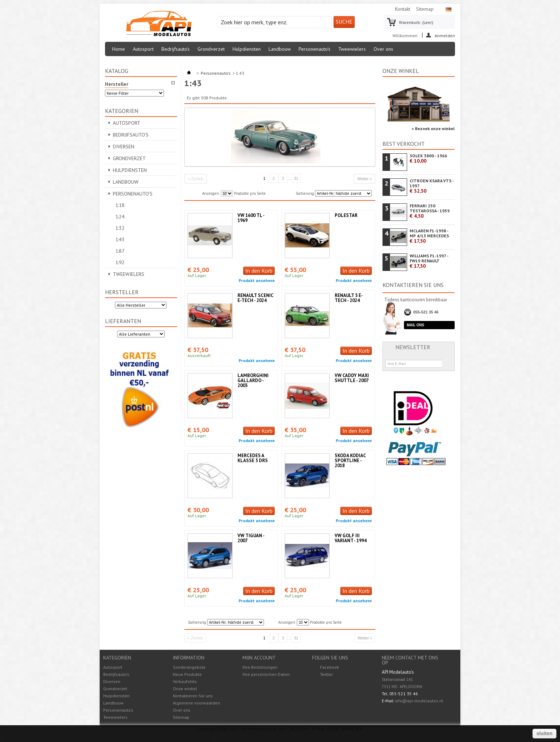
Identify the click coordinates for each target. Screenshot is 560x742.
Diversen (124, 147)
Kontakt (403, 9)
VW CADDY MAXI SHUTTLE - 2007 (352, 378)
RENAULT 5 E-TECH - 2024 (349, 298)
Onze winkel (401, 71)
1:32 (120, 228)
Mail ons (416, 325)
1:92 (120, 262)
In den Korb (259, 271)
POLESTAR (346, 215)
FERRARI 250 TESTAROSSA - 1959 (430, 211)
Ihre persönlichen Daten (266, 674)
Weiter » (364, 179)
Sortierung (305, 193)
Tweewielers (352, 49)
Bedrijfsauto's (176, 49)
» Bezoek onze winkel (433, 128)
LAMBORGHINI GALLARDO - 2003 (253, 380)
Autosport (143, 49)
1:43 (120, 239)
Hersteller (122, 292)
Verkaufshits (185, 681)
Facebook (329, 667)
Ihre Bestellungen (260, 667)
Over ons (383, 49)
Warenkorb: (416, 22)
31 (296, 178)
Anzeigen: (211, 193)
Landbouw (280, 49)
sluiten (544, 733)
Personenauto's (314, 49)
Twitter (326, 674)
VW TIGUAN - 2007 (251, 538)
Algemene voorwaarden (196, 703)
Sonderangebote (189, 667)
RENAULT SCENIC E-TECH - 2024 (255, 298)
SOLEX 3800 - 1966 (428, 159)
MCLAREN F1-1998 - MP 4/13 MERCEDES (429, 236)
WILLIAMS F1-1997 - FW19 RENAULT (429, 261)
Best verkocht (404, 144)
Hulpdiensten (247, 49)
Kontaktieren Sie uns (193, 696)
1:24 (120, 217)
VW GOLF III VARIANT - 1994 (351, 538)
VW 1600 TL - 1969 (251, 218)
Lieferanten (123, 321)
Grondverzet (211, 49)
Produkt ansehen (256, 281)
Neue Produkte (187, 674)
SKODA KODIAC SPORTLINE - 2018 (350, 461)
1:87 (120, 251)
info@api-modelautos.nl (419, 701)
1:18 (120, 205)
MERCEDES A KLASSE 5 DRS (253, 458)
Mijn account (259, 658)
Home (119, 49)
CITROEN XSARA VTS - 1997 (432, 186)
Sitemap (425, 9)
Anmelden (445, 35)
